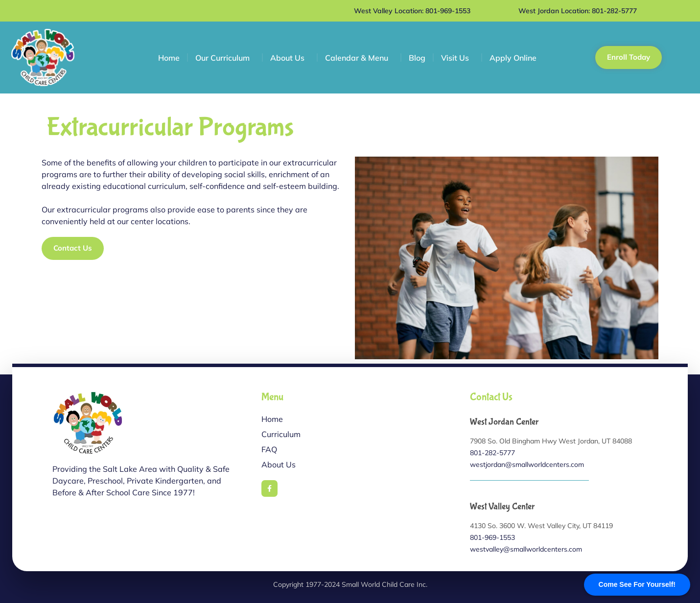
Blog (417, 58)
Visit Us (457, 58)
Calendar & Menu (359, 58)
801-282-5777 (492, 453)
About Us (290, 58)
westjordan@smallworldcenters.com (527, 464)
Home (169, 58)
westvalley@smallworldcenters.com (526, 549)
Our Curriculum (225, 58)
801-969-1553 (492, 537)
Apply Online (513, 58)
